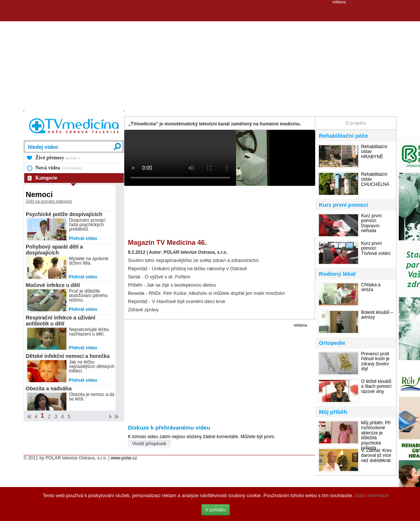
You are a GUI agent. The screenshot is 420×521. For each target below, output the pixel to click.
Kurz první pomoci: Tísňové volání (376, 249)
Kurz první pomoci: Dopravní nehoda (371, 223)
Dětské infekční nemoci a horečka (68, 356)
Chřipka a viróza (371, 287)
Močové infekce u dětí (53, 285)
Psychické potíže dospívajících (64, 214)
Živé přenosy (58, 158)
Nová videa (59, 168)
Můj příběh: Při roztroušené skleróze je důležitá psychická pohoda (376, 436)
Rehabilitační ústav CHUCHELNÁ (375, 180)
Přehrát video (83, 238)
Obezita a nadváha (49, 389)
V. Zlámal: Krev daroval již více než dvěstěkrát (376, 456)
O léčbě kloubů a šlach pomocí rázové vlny (376, 387)
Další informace (372, 495)
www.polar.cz (124, 458)
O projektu (356, 123)
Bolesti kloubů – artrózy (377, 315)
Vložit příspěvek (149, 444)
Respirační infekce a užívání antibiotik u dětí (61, 321)
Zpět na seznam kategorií (49, 201)
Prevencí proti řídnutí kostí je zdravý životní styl (375, 361)
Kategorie (46, 178)
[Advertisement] (210, 56)
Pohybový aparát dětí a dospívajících (54, 250)
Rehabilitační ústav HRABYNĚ (374, 152)
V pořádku (216, 510)
